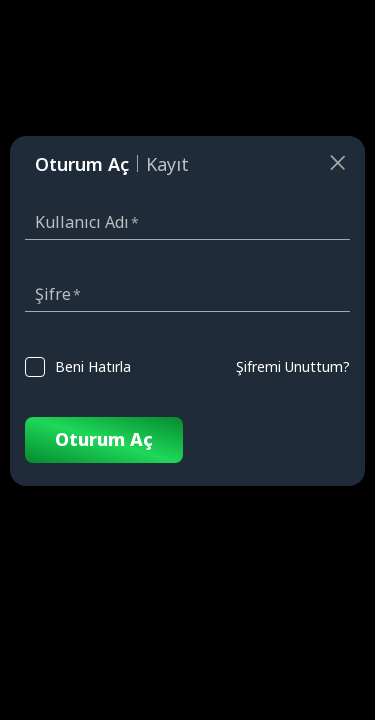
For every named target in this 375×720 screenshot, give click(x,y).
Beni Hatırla (93, 367)
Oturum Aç (104, 439)
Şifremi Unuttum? (293, 366)
